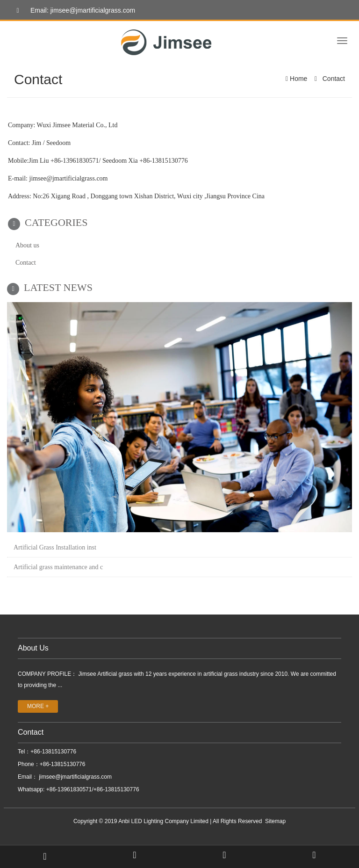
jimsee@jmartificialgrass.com (75, 777)
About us (27, 245)
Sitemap (275, 821)
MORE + (38, 706)
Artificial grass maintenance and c (58, 567)
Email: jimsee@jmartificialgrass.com (73, 11)
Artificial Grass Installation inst (55, 547)
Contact (333, 79)
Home (298, 79)
